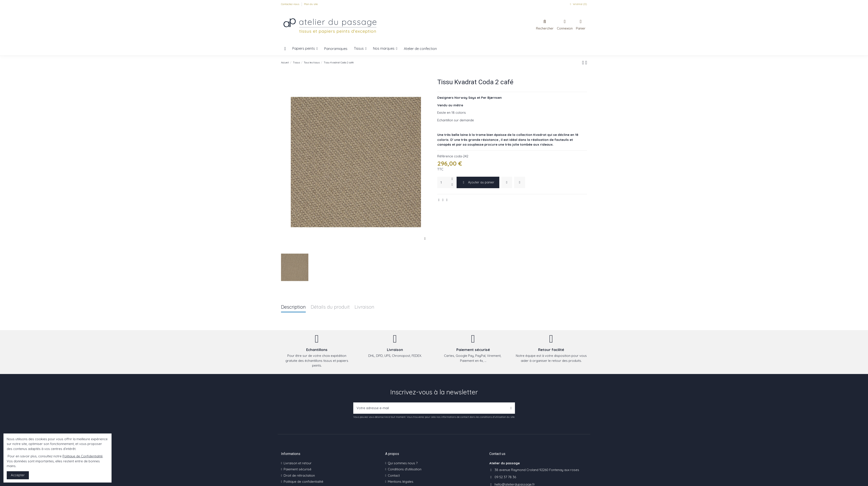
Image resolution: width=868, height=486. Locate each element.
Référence (445, 156)
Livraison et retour (298, 463)
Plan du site (311, 4)
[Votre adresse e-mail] (430, 408)
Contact (394, 475)
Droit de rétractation (299, 475)
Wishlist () (578, 4)
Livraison (364, 307)
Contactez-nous (290, 4)
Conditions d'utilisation (405, 469)
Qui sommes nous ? (403, 463)
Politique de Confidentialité (83, 456)
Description (293, 307)
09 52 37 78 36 (505, 477)
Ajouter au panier (478, 182)
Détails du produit (330, 307)
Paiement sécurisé (298, 469)
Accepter (18, 475)
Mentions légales (401, 482)
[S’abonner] (511, 408)
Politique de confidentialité (303, 482)
